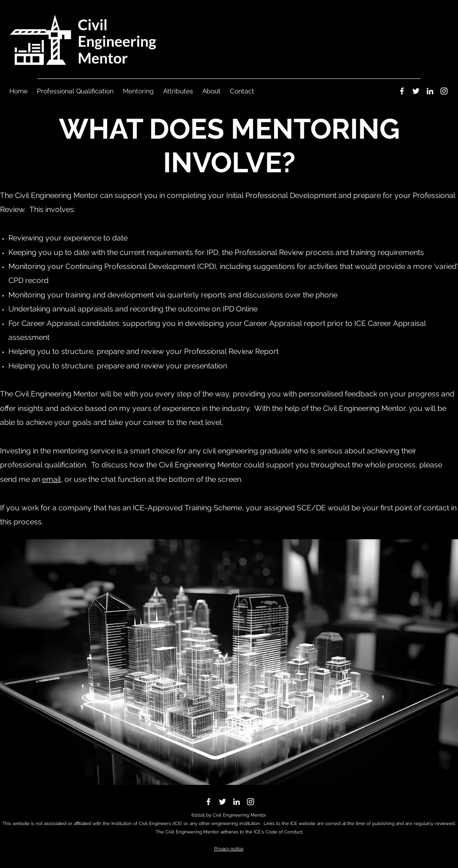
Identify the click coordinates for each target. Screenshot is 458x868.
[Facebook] (402, 91)
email (51, 479)
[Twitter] (416, 91)
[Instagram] (444, 91)
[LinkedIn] (430, 91)
